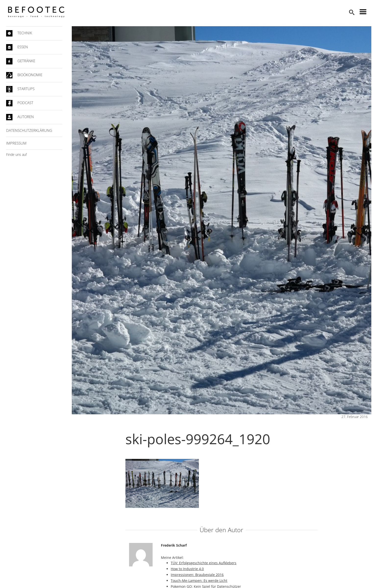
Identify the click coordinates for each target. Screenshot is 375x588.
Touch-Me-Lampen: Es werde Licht (200, 581)
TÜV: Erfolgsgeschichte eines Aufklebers (205, 563)
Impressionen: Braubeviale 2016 (198, 575)
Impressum (18, 143)
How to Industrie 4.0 (188, 569)
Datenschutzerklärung (31, 130)
